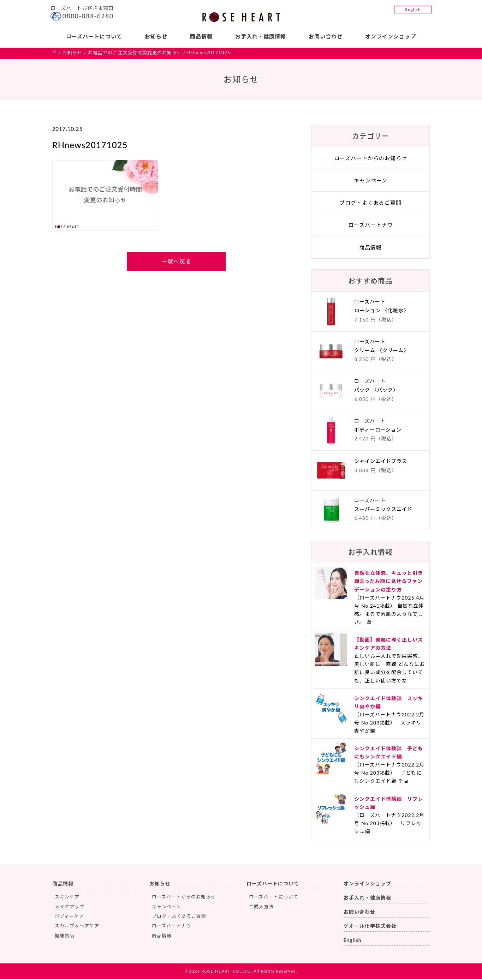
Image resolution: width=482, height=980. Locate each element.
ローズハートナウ (371, 226)
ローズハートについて (93, 36)
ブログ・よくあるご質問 (370, 204)
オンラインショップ (391, 36)
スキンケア (67, 898)
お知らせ (156, 36)
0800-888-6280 (88, 16)
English (413, 9)
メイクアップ (70, 908)
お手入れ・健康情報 (261, 36)
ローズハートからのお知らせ (371, 159)
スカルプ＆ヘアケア (77, 927)
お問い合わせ (326, 36)
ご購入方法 (261, 908)
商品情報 (201, 36)
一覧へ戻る (176, 262)
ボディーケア (69, 917)
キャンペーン (371, 181)
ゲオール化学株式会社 (370, 927)
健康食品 (65, 937)
